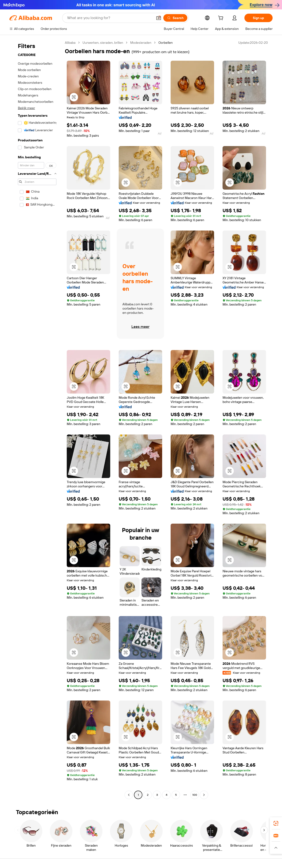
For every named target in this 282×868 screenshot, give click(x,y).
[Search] (175, 18)
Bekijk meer (26, 108)
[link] (276, 823)
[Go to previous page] (129, 795)
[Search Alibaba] (110, 18)
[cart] (222, 19)
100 (195, 795)
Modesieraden (141, 43)
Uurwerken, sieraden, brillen (103, 43)
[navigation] (36, 419)
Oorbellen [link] (166, 43)
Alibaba (70, 43)
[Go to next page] (204, 795)
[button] (159, 18)
